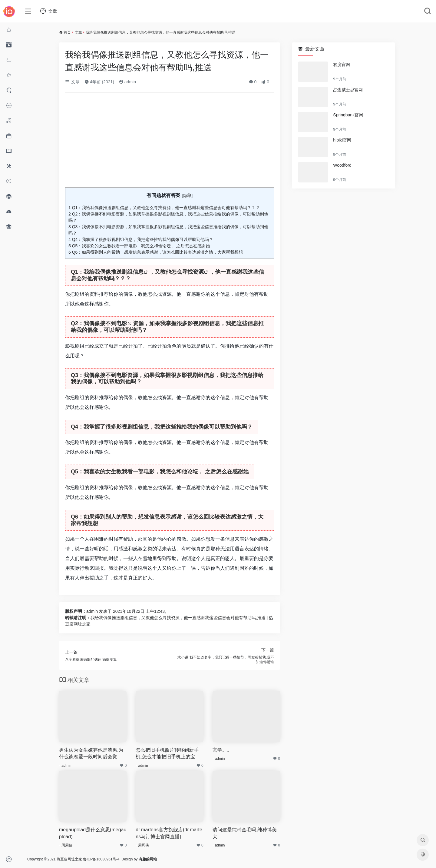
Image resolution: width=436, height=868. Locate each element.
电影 (122, 323)
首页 (67, 32)
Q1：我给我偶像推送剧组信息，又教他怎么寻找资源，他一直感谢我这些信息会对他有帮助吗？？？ (164, 208)
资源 (198, 272)
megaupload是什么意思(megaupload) (93, 833)
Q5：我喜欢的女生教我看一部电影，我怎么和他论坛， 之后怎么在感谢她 (139, 246)
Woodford (342, 165)
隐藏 (187, 195)
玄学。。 (222, 750)
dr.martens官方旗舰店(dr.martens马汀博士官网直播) (169, 833)
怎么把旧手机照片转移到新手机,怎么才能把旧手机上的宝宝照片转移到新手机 (168, 754)
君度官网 (342, 65)
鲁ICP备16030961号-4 (101, 859)
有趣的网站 (148, 859)
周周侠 (67, 845)
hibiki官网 (342, 140)
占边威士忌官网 (348, 90)
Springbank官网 (348, 115)
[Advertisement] (170, 142)
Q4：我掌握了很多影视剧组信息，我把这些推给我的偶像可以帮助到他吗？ (141, 239)
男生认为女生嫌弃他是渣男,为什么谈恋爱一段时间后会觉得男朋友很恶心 (91, 754)
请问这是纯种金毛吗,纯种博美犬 (245, 833)
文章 (78, 32)
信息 (138, 272)
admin (127, 82)
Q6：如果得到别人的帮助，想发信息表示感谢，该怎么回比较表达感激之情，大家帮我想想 (156, 252)
